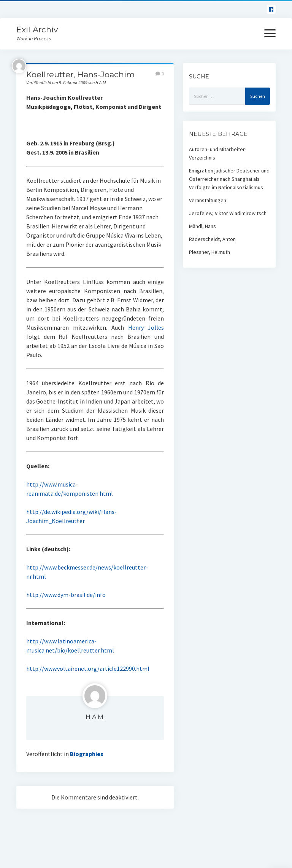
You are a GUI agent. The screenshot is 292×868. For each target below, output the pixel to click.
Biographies (87, 754)
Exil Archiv (37, 30)
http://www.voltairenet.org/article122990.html (88, 669)
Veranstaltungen (208, 200)
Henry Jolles (146, 327)
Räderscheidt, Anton (212, 239)
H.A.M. (95, 717)
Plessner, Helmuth (209, 252)
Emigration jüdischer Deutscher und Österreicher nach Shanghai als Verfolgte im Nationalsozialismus (229, 179)
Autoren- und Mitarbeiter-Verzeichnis (218, 153)
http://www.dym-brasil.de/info (66, 595)
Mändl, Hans (202, 226)
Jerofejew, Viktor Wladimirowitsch (228, 213)
